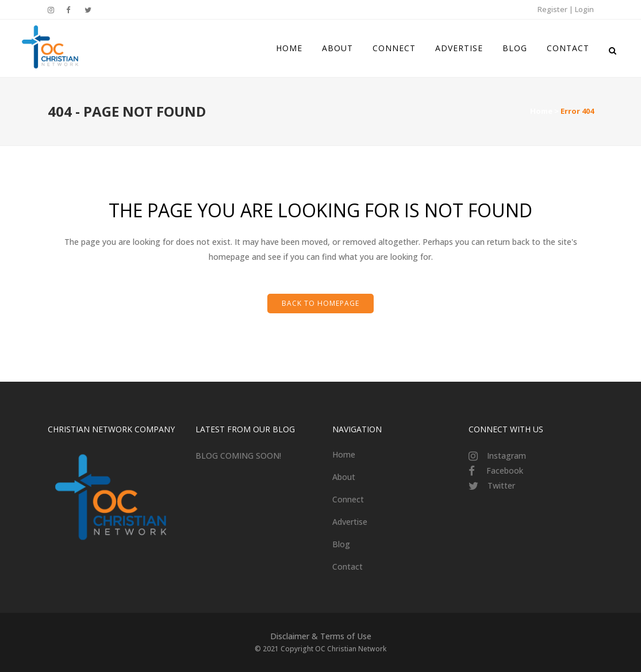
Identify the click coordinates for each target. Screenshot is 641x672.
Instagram (506, 456)
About (344, 477)
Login (584, 9)
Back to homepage (320, 303)
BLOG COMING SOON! (238, 456)
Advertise (350, 522)
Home (541, 111)
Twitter (501, 485)
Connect (348, 499)
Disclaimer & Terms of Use (321, 636)
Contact (348, 567)
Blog (341, 544)
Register (552, 9)
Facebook (505, 471)
